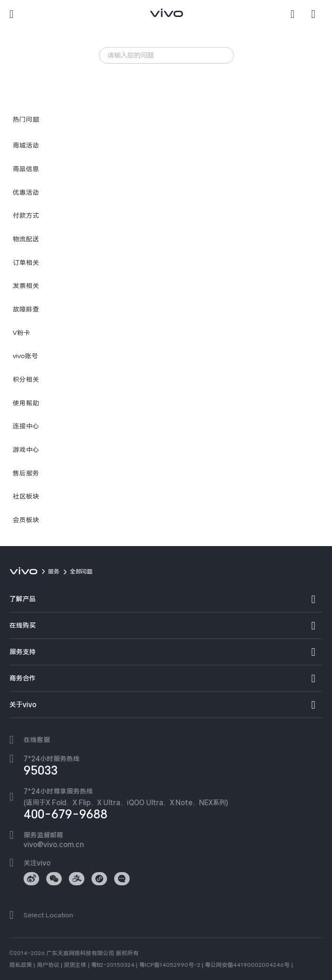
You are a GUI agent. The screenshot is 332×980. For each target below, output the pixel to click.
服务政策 (187, 74)
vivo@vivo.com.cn (54, 844)
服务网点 (145, 86)
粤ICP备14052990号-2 (170, 965)
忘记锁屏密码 (124, 74)
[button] (15, 14)
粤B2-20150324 (113, 965)
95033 (41, 770)
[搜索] (296, 14)
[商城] (317, 14)
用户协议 (48, 965)
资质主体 (75, 965)
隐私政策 (21, 965)
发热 (158, 74)
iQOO (114, 86)
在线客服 (37, 740)
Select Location (48, 915)
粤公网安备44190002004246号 (247, 965)
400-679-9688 (66, 814)
